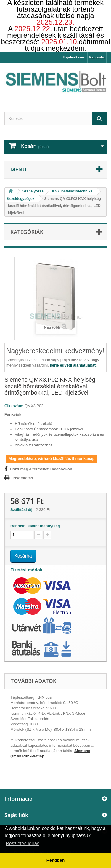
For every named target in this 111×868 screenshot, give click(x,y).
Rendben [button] (56, 860)
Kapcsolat (97, 57)
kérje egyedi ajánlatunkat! (73, 365)
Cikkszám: (14, 406)
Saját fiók (16, 815)
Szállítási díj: (23, 510)
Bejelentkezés (74, 57)
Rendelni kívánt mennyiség (35, 526)
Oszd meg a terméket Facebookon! (42, 469)
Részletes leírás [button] (22, 844)
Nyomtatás (23, 478)
